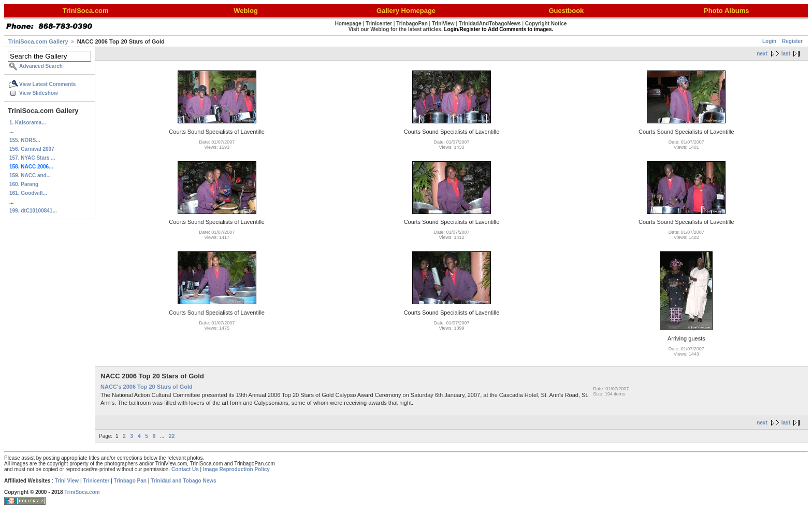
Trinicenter (96, 481)
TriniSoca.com (82, 492)
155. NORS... (25, 140)
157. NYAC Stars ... (32, 158)
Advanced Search (41, 66)
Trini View (67, 481)
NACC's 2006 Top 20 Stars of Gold (147, 387)
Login (769, 41)
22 (172, 436)
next (762, 54)
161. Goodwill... (28, 193)
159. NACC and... (30, 175)
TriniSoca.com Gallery (38, 41)
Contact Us (185, 469)
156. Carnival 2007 (32, 149)
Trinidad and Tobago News (184, 481)
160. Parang (24, 184)
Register (792, 41)
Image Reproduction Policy (236, 469)
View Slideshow (39, 93)
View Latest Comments (47, 84)
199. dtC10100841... (33, 211)
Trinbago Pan (130, 481)
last (786, 54)
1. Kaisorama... (28, 123)
